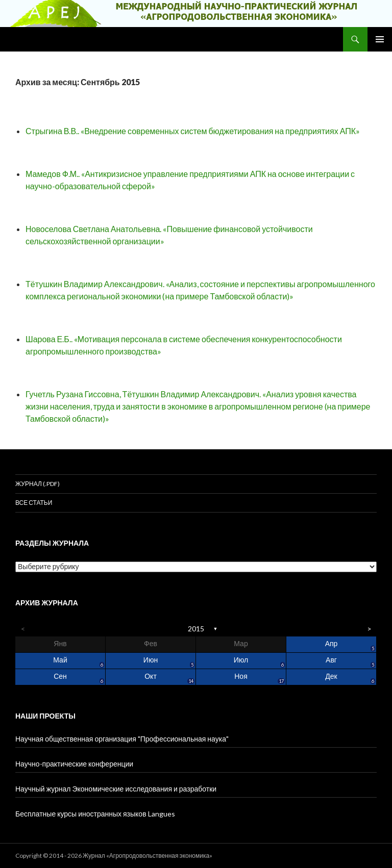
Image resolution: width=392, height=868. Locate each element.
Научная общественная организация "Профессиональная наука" (122, 739)
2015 (196, 629)
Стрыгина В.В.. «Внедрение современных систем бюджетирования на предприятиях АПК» (193, 131)
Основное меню (380, 39)
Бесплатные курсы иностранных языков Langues (95, 814)
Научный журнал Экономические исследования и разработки (116, 789)
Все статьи (34, 503)
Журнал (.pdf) (38, 484)
